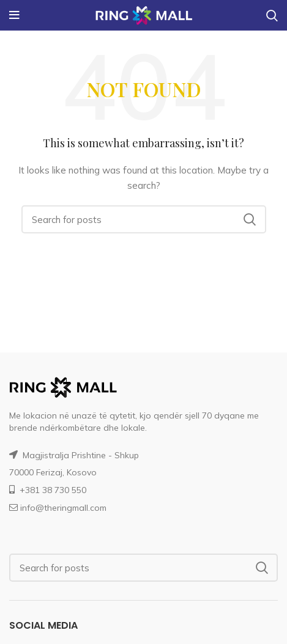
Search (250, 219)
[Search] (144, 219)
